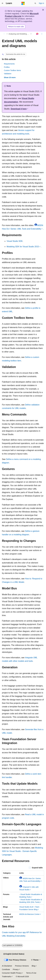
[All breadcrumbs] (4, 34)
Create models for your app (14, 932)
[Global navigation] (2, 3)
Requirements (9, 64)
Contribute (6, 969)
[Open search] (35, 3)
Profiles (7, 67)
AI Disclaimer (7, 966)
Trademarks (7, 977)
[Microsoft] (23, 3)
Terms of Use (31, 973)
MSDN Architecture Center (29, 914)
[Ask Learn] (37, 34)
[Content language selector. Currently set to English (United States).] (14, 954)
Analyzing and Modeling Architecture (19, 34)
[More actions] (42, 34)
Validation (8, 74)
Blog (33, 966)
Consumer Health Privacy (12, 973)
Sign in (41, 3)
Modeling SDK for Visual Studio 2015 (23, 247)
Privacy (16, 969)
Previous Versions (22, 966)
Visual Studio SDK (15, 241)
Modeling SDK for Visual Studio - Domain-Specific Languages (22, 851)
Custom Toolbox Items (12, 70)
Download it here (19, 109)
